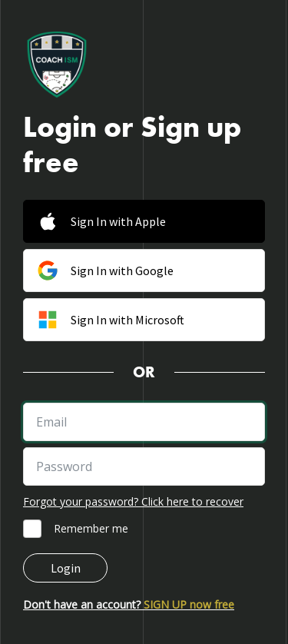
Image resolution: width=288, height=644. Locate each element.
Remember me (91, 528)
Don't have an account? (129, 604)
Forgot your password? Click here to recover (133, 501)
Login (66, 568)
